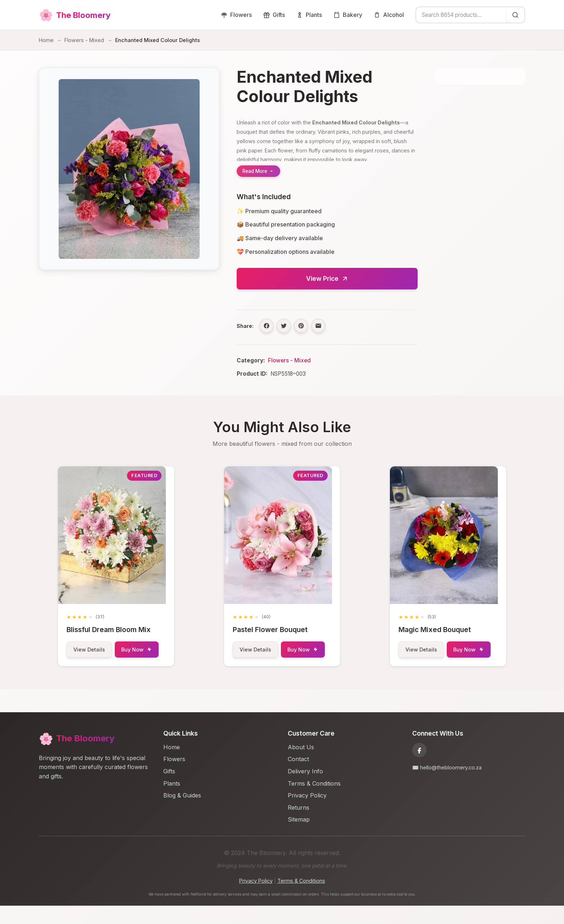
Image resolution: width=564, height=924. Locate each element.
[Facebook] (419, 768)
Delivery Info (305, 790)
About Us (301, 765)
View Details (94, 649)
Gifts (274, 15)
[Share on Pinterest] (301, 326)
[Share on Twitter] (284, 326)
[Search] (515, 15)
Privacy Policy (307, 814)
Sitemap (299, 838)
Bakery (348, 15)
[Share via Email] (318, 326)
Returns (299, 826)
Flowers (236, 15)
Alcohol (389, 15)
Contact (298, 777)
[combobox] (461, 15)
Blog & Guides (182, 814)
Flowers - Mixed (84, 40)
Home (46, 40)
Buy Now (93, 668)
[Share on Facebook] (267, 326)
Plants (309, 15)
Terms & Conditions (314, 802)
